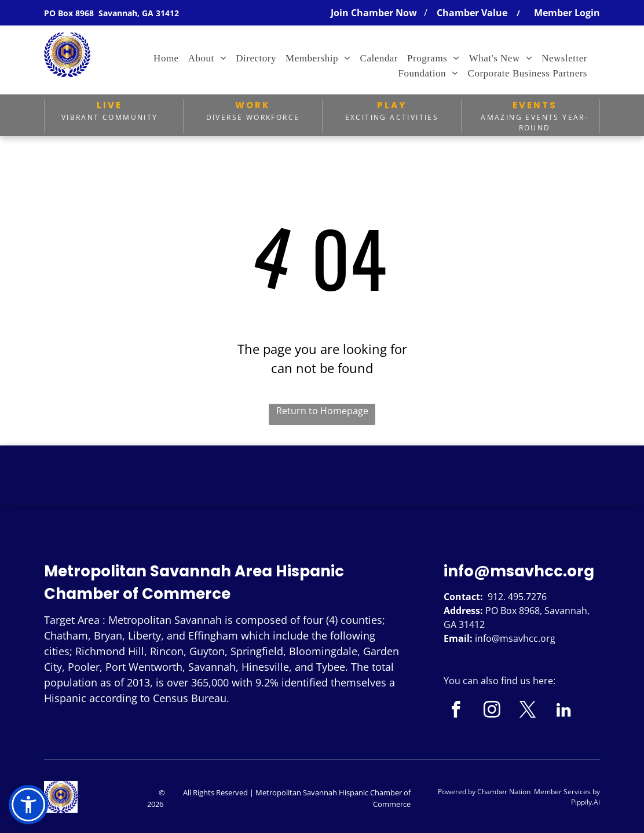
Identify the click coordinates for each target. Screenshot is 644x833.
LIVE (109, 105)
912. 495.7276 (517, 597)
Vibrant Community (110, 117)
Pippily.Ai (586, 802)
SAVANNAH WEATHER (322, 489)
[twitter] (528, 711)
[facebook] (456, 711)
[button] (28, 805)
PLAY (392, 105)
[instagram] (492, 711)
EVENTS (535, 105)
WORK (253, 105)
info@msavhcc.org (519, 571)
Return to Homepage (322, 411)
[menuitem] (166, 59)
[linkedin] (564, 711)
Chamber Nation (504, 792)
